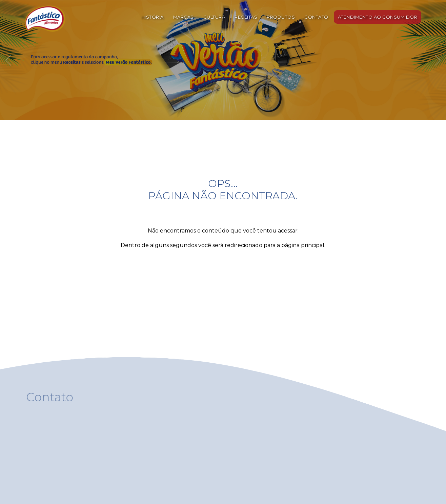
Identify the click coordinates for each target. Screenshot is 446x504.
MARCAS (184, 17)
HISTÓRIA (153, 17)
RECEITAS (246, 17)
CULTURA (214, 17)
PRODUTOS (281, 17)
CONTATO (316, 17)
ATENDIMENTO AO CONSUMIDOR (378, 17)
